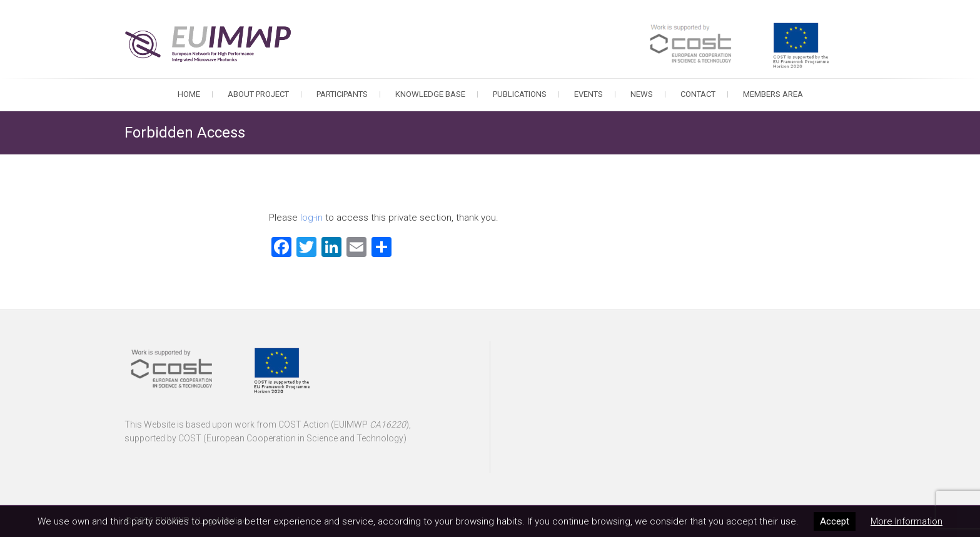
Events (589, 94)
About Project (258, 94)
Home (189, 94)
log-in (311, 218)
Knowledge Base (430, 94)
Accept (835, 521)
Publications (520, 94)
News (642, 94)
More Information (907, 521)
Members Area (773, 94)
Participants (342, 94)
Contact (698, 94)
